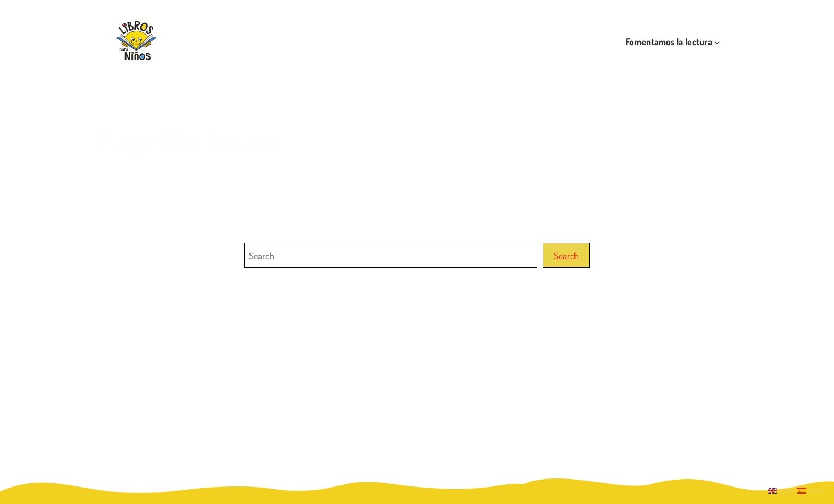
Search (566, 255)
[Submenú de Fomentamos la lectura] (717, 42)
